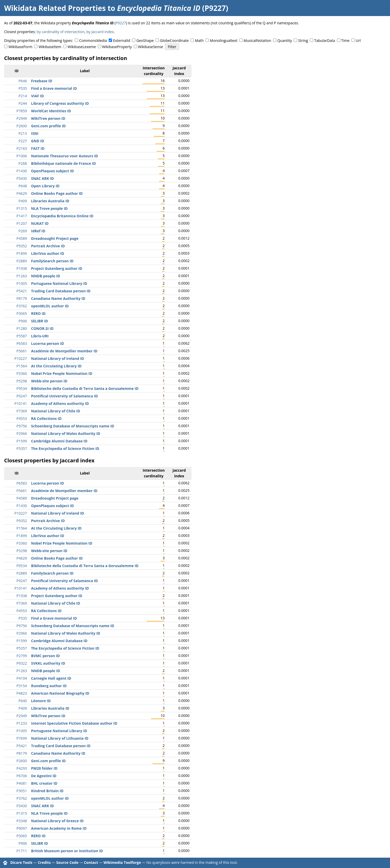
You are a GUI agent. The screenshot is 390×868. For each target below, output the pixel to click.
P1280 (22, 328)
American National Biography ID (60, 693)
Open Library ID (45, 186)
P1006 (22, 156)
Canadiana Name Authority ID (58, 298)
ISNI (35, 133)
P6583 (22, 343)
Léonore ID (41, 701)
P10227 (21, 358)
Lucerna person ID (47, 343)
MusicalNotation (257, 40)
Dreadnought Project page (55, 238)
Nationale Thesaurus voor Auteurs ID (65, 156)
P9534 (22, 388)
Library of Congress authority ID (60, 103)
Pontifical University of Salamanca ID (64, 396)
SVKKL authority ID (48, 663)
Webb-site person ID (49, 381)
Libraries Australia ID (50, 201)
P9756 (22, 426)
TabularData (325, 40)
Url (358, 40)
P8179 (22, 298)
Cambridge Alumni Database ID (59, 441)
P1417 (22, 216)
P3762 (22, 306)
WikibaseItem (50, 47)
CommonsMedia (93, 40)
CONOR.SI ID (42, 328)
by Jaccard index (100, 32)
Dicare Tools (21, 862)
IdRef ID (38, 231)
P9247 (22, 396)
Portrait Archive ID (48, 246)
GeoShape (145, 40)
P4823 (22, 693)
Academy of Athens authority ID (60, 403)
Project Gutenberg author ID (57, 268)
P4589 (22, 238)
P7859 (22, 111)
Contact (91, 862)
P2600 (22, 126)
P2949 (22, 118)
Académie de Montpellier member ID (64, 351)
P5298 (22, 381)
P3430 (22, 178)
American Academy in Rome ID (59, 828)
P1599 (22, 441)
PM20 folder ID (44, 768)
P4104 (22, 678)
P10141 (21, 403)
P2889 (22, 261)
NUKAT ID (40, 223)
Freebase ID (42, 81)
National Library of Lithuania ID (60, 738)
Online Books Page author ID (57, 193)
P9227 (121, 23)
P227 (23, 141)
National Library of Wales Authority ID (66, 433)
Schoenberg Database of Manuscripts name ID (73, 426)
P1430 (22, 171)
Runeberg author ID (49, 686)
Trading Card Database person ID (61, 291)
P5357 (22, 448)
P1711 (22, 851)
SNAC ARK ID (42, 178)
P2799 (22, 656)
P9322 (22, 663)
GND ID (38, 141)
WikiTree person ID (48, 118)
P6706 (22, 776)
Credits (44, 862)
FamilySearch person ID (52, 261)
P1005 (22, 283)
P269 (23, 231)
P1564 (22, 366)
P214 (23, 96)
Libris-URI (40, 336)
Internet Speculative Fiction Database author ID (74, 723)
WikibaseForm (21, 47)
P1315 (22, 208)
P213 (23, 133)
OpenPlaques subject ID (52, 171)
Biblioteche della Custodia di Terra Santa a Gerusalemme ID (85, 388)
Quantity (285, 40)
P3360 (22, 373)
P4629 (22, 193)
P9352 (22, 246)
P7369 (22, 411)
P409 (23, 201)
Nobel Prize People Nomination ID (62, 373)
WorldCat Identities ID (51, 111)
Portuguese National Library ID (59, 283)
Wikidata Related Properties (55, 8)
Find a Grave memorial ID (54, 88)
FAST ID (38, 148)
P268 (23, 163)
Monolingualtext (224, 40)
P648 (23, 186)
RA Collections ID (46, 418)
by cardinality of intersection (61, 32)
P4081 (22, 783)
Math (199, 40)
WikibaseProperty (117, 47)
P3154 (22, 686)
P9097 (22, 828)
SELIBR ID (39, 321)
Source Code (67, 862)
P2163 (22, 148)
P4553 (22, 418)
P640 (23, 701)
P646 (23, 81)
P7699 (22, 738)
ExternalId (122, 40)
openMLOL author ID (50, 306)
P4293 (22, 768)
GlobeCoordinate (174, 40)
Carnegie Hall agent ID (51, 678)
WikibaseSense (150, 47)
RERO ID (38, 313)
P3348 (22, 821)
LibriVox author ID (48, 253)
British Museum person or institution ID (67, 851)
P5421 (22, 291)
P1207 (22, 223)
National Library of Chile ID (56, 411)
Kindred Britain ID (47, 791)
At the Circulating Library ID (56, 366)
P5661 (22, 351)
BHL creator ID (44, 783)
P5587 (22, 336)
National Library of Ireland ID (58, 358)
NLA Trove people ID (49, 208)
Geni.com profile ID (48, 126)
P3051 (22, 791)
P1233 (22, 723)
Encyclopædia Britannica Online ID (62, 216)
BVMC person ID (45, 656)
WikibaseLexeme (82, 47)
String (303, 40)
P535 (23, 88)
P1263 (22, 276)
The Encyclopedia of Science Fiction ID (65, 448)
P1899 (22, 253)
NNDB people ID (46, 276)
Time (345, 40)
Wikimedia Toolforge (122, 862)
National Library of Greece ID (57, 821)
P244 (23, 103)
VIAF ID (38, 96)
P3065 (22, 313)
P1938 (22, 268)
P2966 (22, 433)
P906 (23, 321)
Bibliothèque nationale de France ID (63, 163)
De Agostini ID (44, 776)
